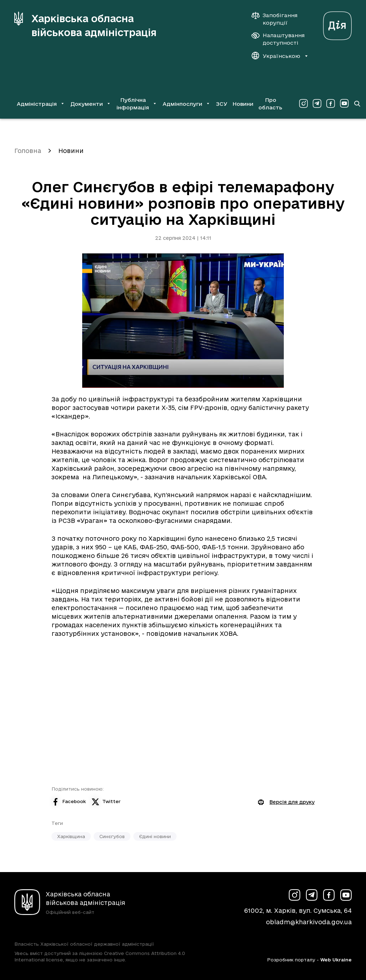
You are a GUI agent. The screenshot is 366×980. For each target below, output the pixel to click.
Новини (243, 104)
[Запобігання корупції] (278, 19)
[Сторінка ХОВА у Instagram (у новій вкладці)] (303, 104)
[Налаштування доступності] (278, 39)
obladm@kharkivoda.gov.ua (309, 922)
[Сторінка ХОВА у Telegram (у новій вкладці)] (317, 104)
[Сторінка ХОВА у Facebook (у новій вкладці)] (331, 104)
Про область (270, 104)
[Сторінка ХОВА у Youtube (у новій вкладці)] (344, 104)
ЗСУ (222, 104)
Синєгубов (112, 836)
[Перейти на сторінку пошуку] (357, 104)
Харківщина (71, 836)
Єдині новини (155, 836)
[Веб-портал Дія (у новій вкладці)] (337, 24)
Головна (28, 151)
